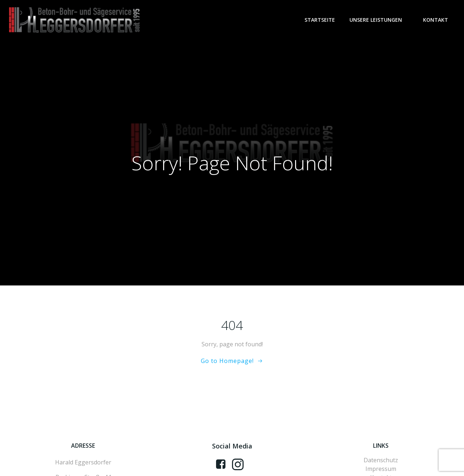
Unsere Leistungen (379, 20)
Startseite (320, 20)
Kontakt (436, 20)
